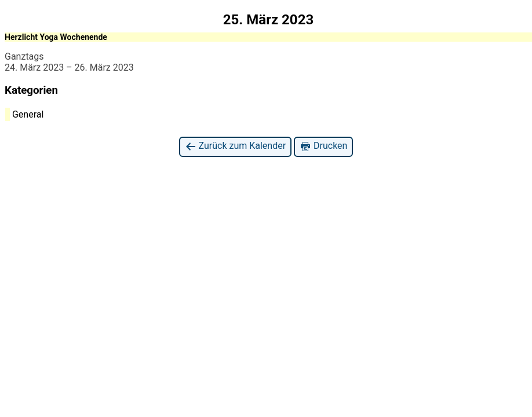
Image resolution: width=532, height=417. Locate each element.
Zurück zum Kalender (236, 146)
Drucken (323, 146)
